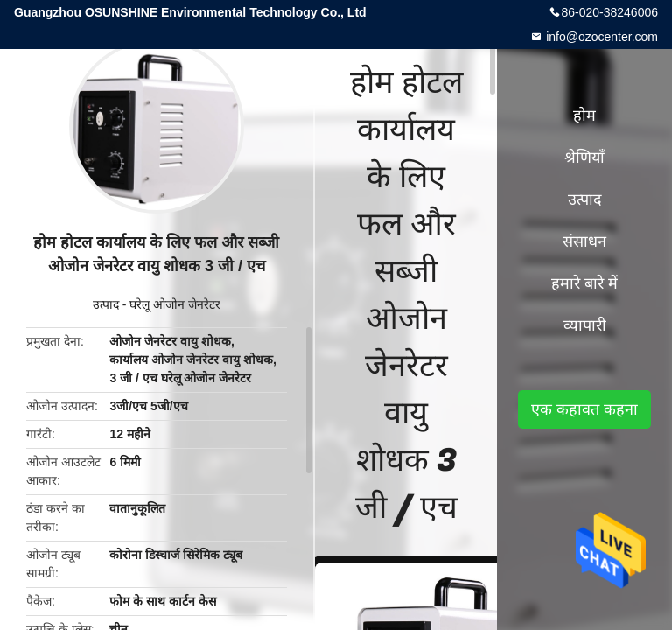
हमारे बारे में (584, 283)
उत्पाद (106, 304)
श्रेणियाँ (584, 157)
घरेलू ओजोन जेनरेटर (175, 304)
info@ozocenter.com (600, 37)
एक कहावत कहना (584, 409)
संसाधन (584, 241)
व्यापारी (585, 325)
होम (584, 115)
